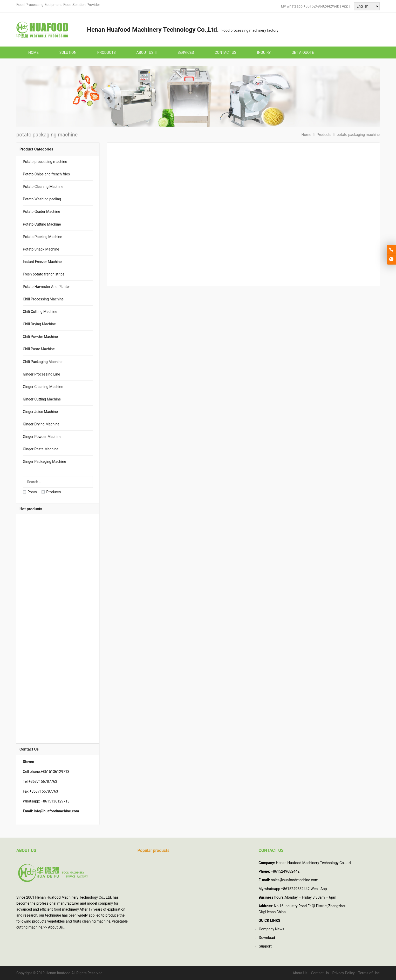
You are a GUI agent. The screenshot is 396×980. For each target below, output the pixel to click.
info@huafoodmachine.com (56, 811)
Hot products (31, 509)
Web (336, 6)
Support (265, 946)
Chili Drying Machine (39, 324)
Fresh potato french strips (44, 274)
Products (51, 492)
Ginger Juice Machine (40, 412)
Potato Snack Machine (41, 249)
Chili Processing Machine (43, 299)
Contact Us (320, 973)
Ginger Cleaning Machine (43, 387)
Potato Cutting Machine (42, 224)
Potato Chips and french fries (46, 174)
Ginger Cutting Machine (42, 399)
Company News (271, 929)
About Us (55, 927)
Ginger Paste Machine (41, 449)
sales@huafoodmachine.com (295, 880)
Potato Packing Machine (43, 237)
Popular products (153, 850)
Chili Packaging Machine (43, 362)
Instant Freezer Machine (42, 262)
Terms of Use (369, 973)
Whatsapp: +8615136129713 (46, 801)
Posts (30, 492)
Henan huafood (58, 973)
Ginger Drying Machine (41, 424)
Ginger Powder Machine (42, 437)
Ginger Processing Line (41, 374)
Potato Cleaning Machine (43, 187)
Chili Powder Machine (40, 337)
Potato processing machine (45, 162)
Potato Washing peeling (42, 199)
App (345, 6)
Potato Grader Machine (41, 212)
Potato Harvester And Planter (46, 287)
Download (267, 938)
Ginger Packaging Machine (44, 462)
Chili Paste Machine (39, 349)
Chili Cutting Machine (40, 312)
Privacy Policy (343, 973)
